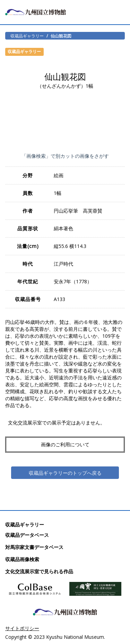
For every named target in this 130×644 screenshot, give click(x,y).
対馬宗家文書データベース (34, 547)
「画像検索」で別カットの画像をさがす (65, 156)
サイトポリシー (22, 628)
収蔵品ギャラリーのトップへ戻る (65, 473)
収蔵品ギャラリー (27, 36)
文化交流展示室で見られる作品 (39, 571)
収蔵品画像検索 (22, 559)
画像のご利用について (65, 444)
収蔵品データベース (27, 535)
